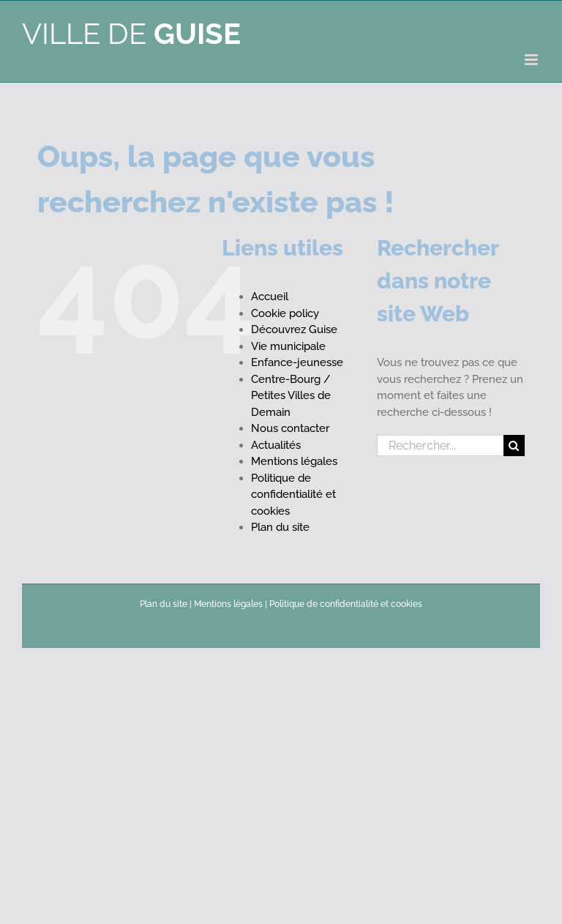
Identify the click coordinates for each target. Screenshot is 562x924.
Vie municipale (288, 346)
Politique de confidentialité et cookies (293, 495)
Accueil (270, 297)
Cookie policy (285, 313)
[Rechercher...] (440, 446)
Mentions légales (294, 461)
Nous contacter (290, 428)
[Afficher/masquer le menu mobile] (532, 60)
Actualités (276, 445)
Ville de (131, 33)
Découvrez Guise (294, 329)
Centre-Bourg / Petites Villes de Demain (291, 396)
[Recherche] (514, 446)
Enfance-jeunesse (297, 362)
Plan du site (280, 527)
